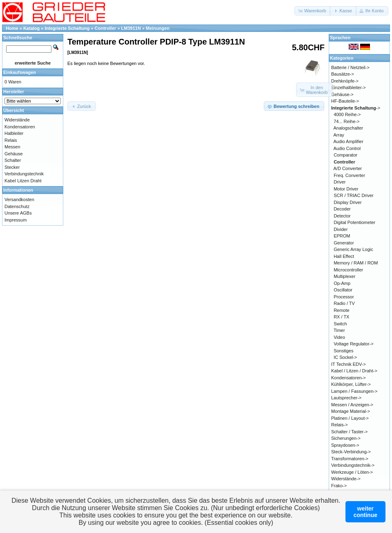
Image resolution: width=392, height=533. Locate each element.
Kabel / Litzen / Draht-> (354, 371)
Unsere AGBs (18, 213)
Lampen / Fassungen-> (354, 391)
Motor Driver (346, 189)
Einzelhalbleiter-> (349, 87)
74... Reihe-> (346, 121)
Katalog (31, 28)
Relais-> (340, 425)
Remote (342, 310)
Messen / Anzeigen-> (352, 405)
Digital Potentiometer (354, 222)
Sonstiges (343, 351)
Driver (340, 182)
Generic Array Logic (353, 249)
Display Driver (347, 202)
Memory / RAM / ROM (356, 263)
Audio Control (347, 148)
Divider (341, 229)
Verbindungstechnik (24, 174)
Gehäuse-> (342, 94)
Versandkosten (19, 199)
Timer (339, 330)
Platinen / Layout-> (350, 418)
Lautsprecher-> (346, 398)
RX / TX (341, 317)
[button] (313, 11)
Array (339, 135)
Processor (344, 297)
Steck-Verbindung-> (351, 452)
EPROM (342, 236)
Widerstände (17, 120)
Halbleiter (14, 133)
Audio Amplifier (349, 141)
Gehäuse (14, 154)
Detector (342, 216)
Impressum (16, 220)
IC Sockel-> (345, 357)
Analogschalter (349, 128)
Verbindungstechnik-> (353, 465)
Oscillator (343, 290)
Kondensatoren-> (349, 378)
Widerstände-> (346, 479)
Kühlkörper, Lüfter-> (351, 384)
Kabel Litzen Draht (23, 181)
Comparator (345, 155)
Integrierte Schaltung (67, 28)
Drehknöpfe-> (345, 81)
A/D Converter (348, 168)
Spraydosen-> (345, 445)
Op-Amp (342, 283)
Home (12, 28)
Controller (106, 28)
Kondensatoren (20, 127)
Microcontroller (348, 270)
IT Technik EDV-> (349, 364)
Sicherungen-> (346, 438)
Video (339, 337)
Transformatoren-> (350, 459)
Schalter (13, 160)
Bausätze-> (343, 74)
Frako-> (339, 486)
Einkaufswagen (20, 72)
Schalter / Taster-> (349, 432)
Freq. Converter (349, 175)
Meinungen (158, 28)
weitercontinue (365, 512)
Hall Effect (344, 256)
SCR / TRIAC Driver (354, 195)
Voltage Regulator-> (354, 344)
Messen (12, 147)
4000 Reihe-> (347, 114)
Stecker (12, 167)
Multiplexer (344, 276)
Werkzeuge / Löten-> (352, 472)
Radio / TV (344, 303)
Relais (11, 140)
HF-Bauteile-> (345, 101)
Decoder (342, 209)
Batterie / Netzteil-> (350, 67)
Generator (344, 243)
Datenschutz (17, 206)
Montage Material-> (351, 411)
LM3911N (131, 28)
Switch (340, 324)
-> (356, 108)
